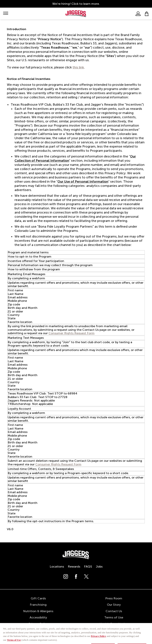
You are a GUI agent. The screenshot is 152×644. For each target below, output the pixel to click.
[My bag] (147, 14)
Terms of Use (114, 617)
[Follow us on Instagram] (66, 578)
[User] (138, 14)
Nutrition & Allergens (38, 611)
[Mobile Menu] (6, 14)
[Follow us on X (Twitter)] (86, 578)
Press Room (114, 598)
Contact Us (114, 611)
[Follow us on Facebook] (76, 578)
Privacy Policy (38, 624)
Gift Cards (38, 598)
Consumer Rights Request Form (72, 333)
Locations (57, 567)
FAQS (88, 567)
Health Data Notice (114, 624)
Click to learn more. (86, 4)
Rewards (74, 567)
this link (78, 67)
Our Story (114, 605)
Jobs (99, 567)
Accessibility (38, 617)
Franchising (38, 605)
